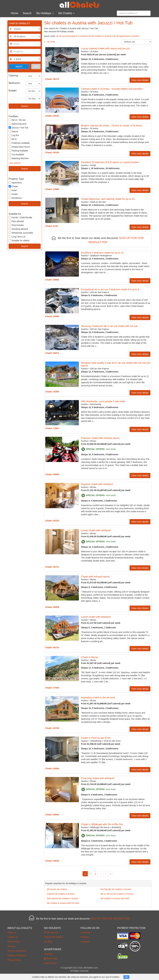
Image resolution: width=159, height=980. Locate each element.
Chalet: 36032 (52, 116)
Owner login (51, 958)
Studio (13, 194)
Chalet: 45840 (52, 815)
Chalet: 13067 (52, 428)
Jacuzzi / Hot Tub (18, 128)
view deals (111, 449)
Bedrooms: (15, 83)
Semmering (96, 404)
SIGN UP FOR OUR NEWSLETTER (110, 919)
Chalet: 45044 (52, 861)
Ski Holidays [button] (45, 13)
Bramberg (116, 827)
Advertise (48, 954)
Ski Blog (48, 942)
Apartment (15, 183)
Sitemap (11, 946)
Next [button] (76, 60)
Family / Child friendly (20, 217)
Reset (36, 67)
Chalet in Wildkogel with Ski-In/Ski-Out (102, 824)
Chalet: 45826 (52, 607)
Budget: (13, 91)
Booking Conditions (17, 955)
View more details (140, 80)
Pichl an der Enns (112, 741)
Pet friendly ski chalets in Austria (116, 889)
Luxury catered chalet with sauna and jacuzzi (105, 48)
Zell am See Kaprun (100, 292)
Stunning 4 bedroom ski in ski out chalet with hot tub (109, 326)
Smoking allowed (18, 229)
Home (14, 13)
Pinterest (85, 937)
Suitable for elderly (19, 240)
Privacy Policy (14, 960)
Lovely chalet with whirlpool (96, 530)
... (101, 874)
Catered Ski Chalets (54, 937)
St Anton (94, 51)
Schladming (96, 741)
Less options (15, 163)
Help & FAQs (14, 942)
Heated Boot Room (19, 147)
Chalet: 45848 (52, 474)
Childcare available (19, 143)
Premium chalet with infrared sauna (100, 438)
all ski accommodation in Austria (72, 36)
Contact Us (13, 937)
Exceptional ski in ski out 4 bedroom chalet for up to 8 (110, 289)
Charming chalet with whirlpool (98, 778)
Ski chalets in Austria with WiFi (115, 898)
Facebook (85, 932)
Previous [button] (48, 60)
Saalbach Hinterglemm (101, 256)
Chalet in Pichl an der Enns (96, 738)
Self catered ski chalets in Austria (63, 898)
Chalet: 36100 (52, 153)
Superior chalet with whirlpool (97, 484)
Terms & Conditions (17, 951)
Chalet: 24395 (52, 392)
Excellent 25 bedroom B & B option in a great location (110, 162)
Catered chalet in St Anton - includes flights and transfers (112, 89)
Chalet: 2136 (52, 226)
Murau (93, 441)
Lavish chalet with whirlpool (96, 617)
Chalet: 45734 (52, 647)
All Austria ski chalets (57, 889)
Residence (15, 198)
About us (12, 932)
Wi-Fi (13, 139)
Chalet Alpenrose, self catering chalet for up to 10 (108, 199)
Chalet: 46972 (52, 353)
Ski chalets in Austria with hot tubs (63, 903)
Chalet (13, 186)
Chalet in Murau (90, 657)
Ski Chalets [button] (66, 13)
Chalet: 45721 (52, 567)
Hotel (13, 190)
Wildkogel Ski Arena (100, 827)
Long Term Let (17, 237)
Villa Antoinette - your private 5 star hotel (103, 401)
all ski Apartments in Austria (126, 36)
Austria (84, 51)
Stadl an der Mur (98, 202)
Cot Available (16, 154)
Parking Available (18, 151)
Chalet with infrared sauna (95, 577)
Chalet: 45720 (52, 521)
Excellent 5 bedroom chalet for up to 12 (102, 253)
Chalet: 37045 (52, 688)
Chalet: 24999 (52, 189)
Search (27, 13)
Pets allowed (16, 221)
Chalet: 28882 (52, 280)
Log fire (14, 135)
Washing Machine (19, 158)
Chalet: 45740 (52, 728)
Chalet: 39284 (52, 769)
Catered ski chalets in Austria (61, 894)
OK (126, 977)
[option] (62, 60)
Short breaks (16, 225)
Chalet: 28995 (52, 316)
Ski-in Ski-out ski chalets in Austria (117, 894)
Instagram (85, 942)
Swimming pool (17, 124)
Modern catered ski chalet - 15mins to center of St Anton (112, 126)
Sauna (13, 131)
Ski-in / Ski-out (17, 120)
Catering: (14, 75)
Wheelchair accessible (21, 233)
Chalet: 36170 (52, 79)
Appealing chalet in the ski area (98, 697)
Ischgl (93, 165)
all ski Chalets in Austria (100, 36)
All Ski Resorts (51, 932)
